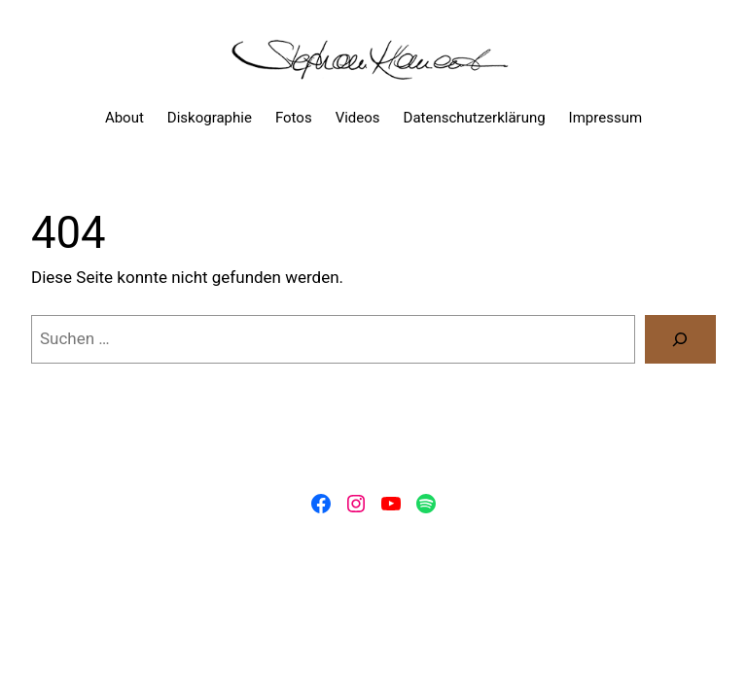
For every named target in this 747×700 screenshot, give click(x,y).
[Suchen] (680, 340)
